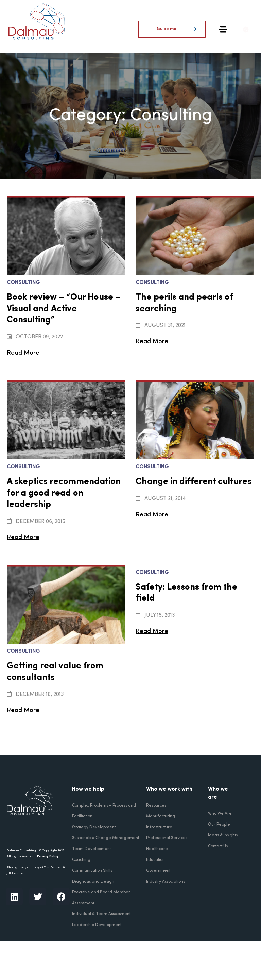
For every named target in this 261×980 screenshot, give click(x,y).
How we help (88, 789)
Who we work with (169, 789)
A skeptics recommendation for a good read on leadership (64, 493)
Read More (22, 353)
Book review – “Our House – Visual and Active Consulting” (64, 309)
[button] (249, 30)
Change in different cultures (194, 482)
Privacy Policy (48, 856)
